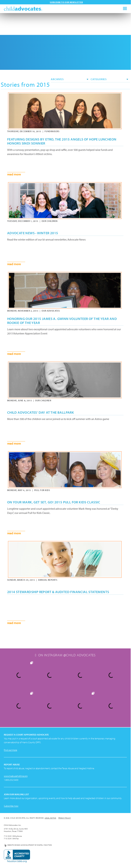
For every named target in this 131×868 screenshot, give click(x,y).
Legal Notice (50, 818)
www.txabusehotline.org (16, 776)
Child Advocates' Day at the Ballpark (41, 412)
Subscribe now (11, 806)
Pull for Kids (42, 490)
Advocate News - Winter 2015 (33, 233)
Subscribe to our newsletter (66, 2)
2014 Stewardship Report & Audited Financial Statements (58, 592)
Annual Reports (48, 580)
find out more (10, 750)
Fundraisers (52, 131)
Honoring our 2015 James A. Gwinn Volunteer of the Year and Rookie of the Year (62, 321)
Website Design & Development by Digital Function (30, 845)
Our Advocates (51, 311)
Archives (70, 79)
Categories (109, 79)
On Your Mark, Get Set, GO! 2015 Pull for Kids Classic (54, 502)
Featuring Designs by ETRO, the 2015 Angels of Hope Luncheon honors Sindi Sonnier (62, 141)
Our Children (50, 221)
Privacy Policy (65, 818)
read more (14, 174)
